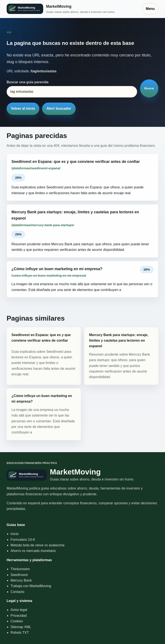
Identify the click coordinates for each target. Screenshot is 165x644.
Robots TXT (20, 633)
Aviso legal (19, 610)
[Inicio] (72, 9)
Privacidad (19, 616)
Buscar (149, 88)
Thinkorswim (20, 569)
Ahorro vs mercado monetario (33, 551)
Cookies (17, 621)
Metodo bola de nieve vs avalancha (37, 545)
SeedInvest (19, 575)
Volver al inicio (23, 108)
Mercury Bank (21, 580)
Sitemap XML (21, 627)
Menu (150, 9)
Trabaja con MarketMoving (31, 586)
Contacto (17, 592)
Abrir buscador (59, 108)
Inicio (15, 534)
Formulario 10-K (23, 540)
